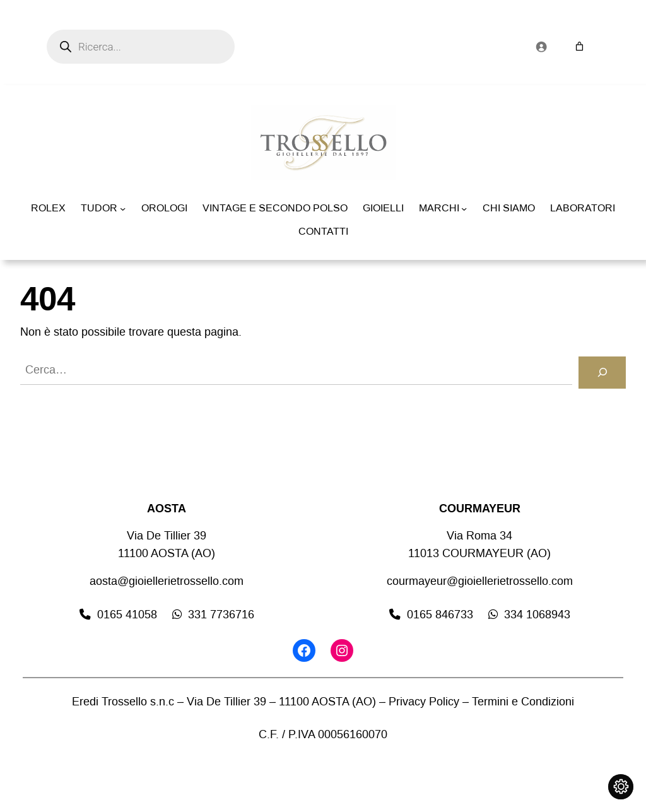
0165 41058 (127, 615)
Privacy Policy (424, 702)
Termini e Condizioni (523, 702)
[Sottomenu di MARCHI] (464, 209)
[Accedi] (541, 46)
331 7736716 (221, 615)
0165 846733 (440, 615)
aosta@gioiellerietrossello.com (167, 581)
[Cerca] (602, 373)
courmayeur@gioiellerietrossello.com (480, 581)
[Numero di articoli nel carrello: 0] (579, 46)
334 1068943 (537, 615)
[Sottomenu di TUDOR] (123, 209)
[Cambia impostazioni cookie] (621, 787)
